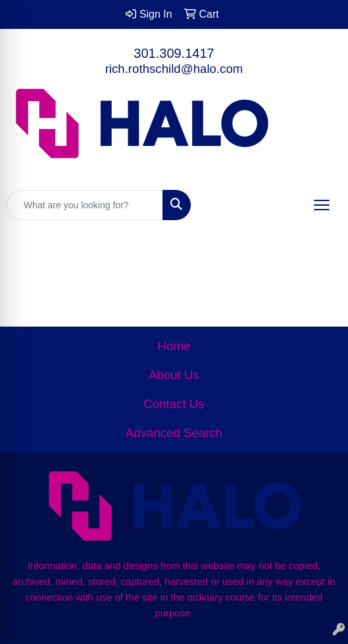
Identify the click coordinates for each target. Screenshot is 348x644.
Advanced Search (174, 433)
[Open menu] (322, 205)
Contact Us (174, 404)
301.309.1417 (174, 53)
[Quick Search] (85, 205)
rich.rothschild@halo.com (174, 69)
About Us (174, 375)
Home (174, 346)
